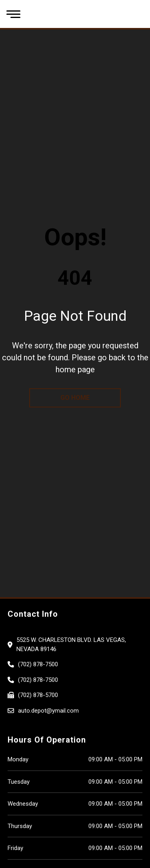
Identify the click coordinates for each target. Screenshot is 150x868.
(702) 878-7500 (38, 664)
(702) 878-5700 (38, 695)
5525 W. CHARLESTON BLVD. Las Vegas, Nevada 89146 (71, 645)
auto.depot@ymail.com (48, 711)
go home (75, 398)
